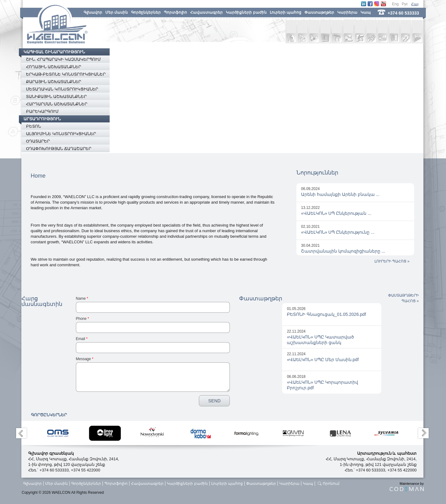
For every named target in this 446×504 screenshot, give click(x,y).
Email (82, 339)
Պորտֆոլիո (175, 12)
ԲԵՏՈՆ (33, 126)
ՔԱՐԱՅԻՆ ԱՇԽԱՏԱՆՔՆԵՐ (54, 82)
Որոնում (331, 484)
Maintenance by (407, 486)
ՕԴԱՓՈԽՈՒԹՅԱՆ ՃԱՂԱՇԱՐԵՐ (59, 149)
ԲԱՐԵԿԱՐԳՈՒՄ (42, 111)
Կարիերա (347, 12)
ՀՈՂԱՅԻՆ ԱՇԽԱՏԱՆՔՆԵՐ (54, 67)
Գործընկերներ (146, 12)
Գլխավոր (93, 12)
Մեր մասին (117, 12)
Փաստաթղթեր (319, 12)
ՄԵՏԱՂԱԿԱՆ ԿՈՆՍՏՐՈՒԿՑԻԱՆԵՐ (62, 89)
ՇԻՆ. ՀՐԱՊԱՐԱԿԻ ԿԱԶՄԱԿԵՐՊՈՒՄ (63, 59)
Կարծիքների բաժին (246, 12)
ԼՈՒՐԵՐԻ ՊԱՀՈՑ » (392, 261)
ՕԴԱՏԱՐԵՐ (38, 141)
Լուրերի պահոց (286, 12)
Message (85, 359)
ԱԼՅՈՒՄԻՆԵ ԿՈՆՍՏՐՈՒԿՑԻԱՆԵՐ (61, 134)
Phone (83, 319)
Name (82, 298)
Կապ (366, 12)
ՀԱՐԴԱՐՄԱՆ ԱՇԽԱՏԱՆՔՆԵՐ (57, 104)
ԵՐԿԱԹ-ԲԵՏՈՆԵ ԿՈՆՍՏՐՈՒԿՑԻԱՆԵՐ (66, 74)
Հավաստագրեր (206, 12)
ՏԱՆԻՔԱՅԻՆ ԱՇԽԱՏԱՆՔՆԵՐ (56, 97)
